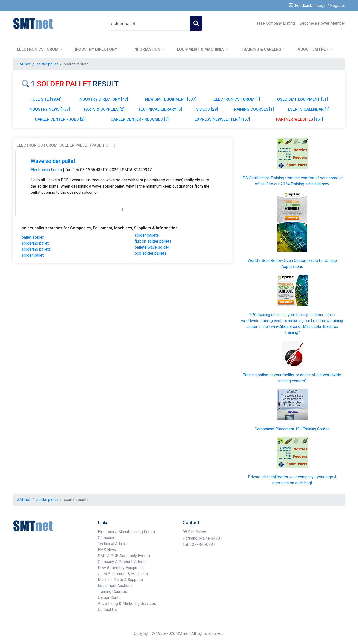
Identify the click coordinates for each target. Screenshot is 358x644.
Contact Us (107, 610)
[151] (300, 119)
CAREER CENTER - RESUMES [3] (140, 119)
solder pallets (147, 235)
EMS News (108, 550)
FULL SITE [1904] (46, 99)
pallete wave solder (152, 247)
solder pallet (33, 255)
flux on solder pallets (153, 241)
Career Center (110, 598)
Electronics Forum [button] (38, 49)
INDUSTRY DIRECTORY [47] (103, 99)
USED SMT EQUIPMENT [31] (303, 99)
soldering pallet (35, 243)
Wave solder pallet (53, 161)
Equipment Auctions (115, 586)
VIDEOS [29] (207, 109)
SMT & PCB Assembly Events (124, 556)
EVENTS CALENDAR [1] (309, 109)
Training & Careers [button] (262, 49)
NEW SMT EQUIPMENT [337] (171, 99)
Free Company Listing (276, 23)
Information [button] (147, 49)
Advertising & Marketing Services (127, 604)
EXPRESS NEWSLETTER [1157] (222, 119)
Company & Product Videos (122, 562)
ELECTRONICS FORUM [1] (237, 99)
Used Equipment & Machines (123, 574)
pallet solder (33, 237)
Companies (108, 538)
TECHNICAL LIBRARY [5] (160, 109)
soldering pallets (36, 249)
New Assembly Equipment (121, 568)
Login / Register (331, 6)
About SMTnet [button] (314, 49)
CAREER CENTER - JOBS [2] (60, 119)
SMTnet (24, 64)
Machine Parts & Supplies (120, 580)
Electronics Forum (46, 170)
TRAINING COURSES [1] (253, 109)
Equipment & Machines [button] (201, 49)
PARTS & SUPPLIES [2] (104, 109)
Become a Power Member (322, 23)
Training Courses (112, 592)
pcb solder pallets (151, 253)
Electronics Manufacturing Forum (126, 532)
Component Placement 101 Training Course (292, 429)
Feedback (300, 6)
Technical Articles (113, 544)
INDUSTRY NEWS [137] (49, 109)
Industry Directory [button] (96, 49)
